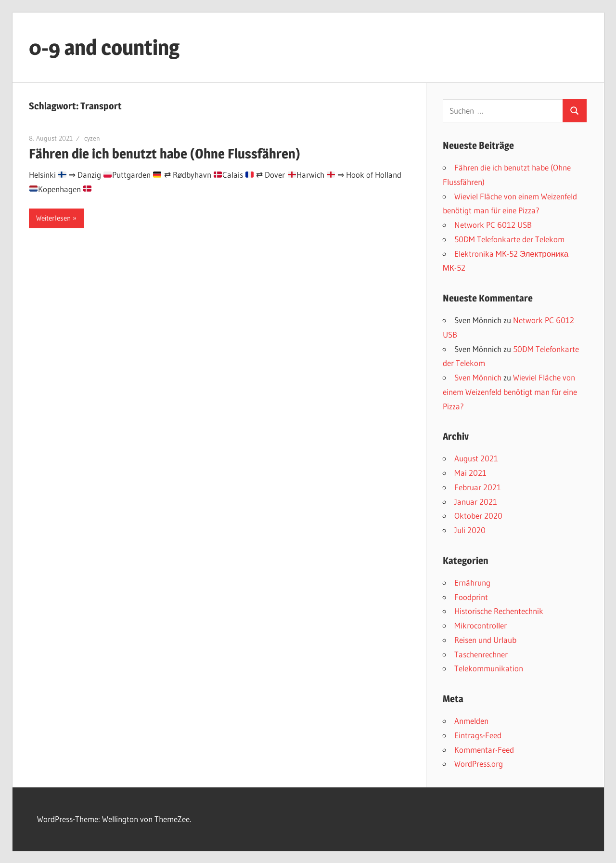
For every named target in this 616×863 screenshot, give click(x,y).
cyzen (92, 138)
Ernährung (472, 582)
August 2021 (476, 458)
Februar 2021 (478, 487)
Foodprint (471, 597)
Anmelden (471, 721)
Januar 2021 (476, 502)
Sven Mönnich (478, 377)
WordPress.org (479, 764)
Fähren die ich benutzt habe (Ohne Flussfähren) (165, 154)
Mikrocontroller (481, 625)
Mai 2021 (470, 473)
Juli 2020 (470, 530)
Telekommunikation (489, 668)
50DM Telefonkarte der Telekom (509, 239)
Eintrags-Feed (478, 735)
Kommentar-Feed (484, 750)
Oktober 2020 (478, 516)
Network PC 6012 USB (493, 225)
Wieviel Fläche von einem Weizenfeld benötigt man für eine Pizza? (510, 392)
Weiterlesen (53, 218)
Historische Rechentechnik (499, 611)
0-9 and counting (104, 47)
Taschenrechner (481, 654)
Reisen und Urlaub (485, 640)
